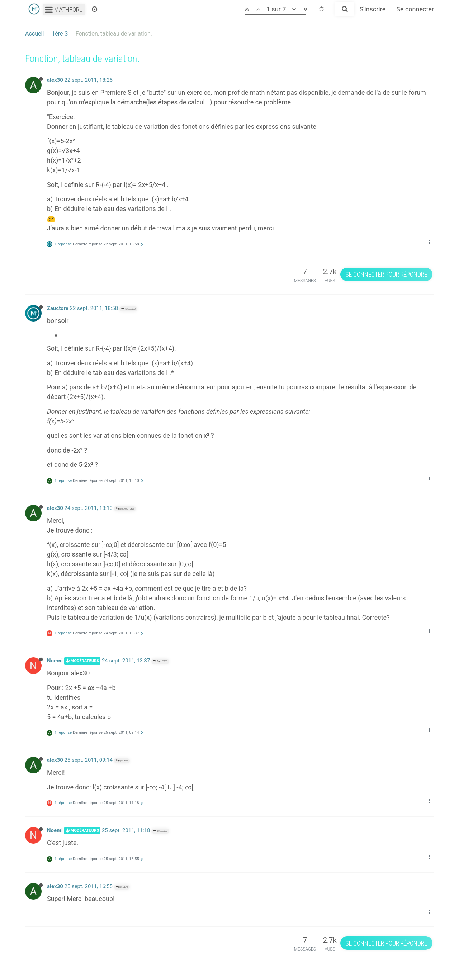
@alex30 (128, 309)
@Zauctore (125, 509)
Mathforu (64, 10)
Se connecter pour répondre (386, 274)
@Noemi (122, 761)
